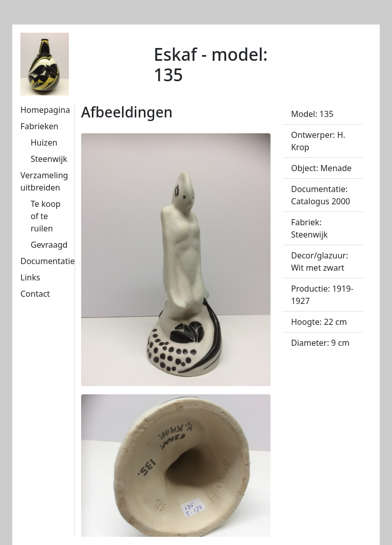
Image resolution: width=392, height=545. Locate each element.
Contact (35, 294)
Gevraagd (49, 245)
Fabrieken (39, 126)
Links (30, 277)
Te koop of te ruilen (46, 216)
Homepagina (45, 110)
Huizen (44, 143)
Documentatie (47, 261)
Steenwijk (49, 159)
